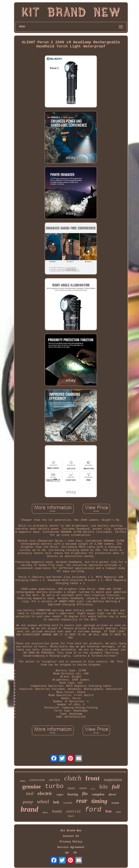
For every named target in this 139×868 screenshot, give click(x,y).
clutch (73, 778)
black (71, 816)
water (118, 812)
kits (103, 786)
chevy (45, 812)
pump (28, 802)
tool (30, 793)
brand (30, 809)
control (73, 812)
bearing (73, 794)
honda (57, 811)
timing (99, 801)
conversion (37, 780)
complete (98, 794)
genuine (32, 787)
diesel (112, 794)
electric (45, 793)
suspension (113, 780)
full (116, 787)
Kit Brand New (71, 831)
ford (93, 810)
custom (68, 803)
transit (115, 803)
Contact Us (71, 836)
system (83, 788)
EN (67, 853)
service (55, 780)
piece (93, 789)
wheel (43, 801)
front (93, 778)
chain (23, 781)
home (71, 788)
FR (75, 853)
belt (56, 802)
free (108, 811)
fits (85, 794)
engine (60, 795)
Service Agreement (71, 847)
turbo (54, 786)
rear (82, 801)
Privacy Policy (71, 842)
